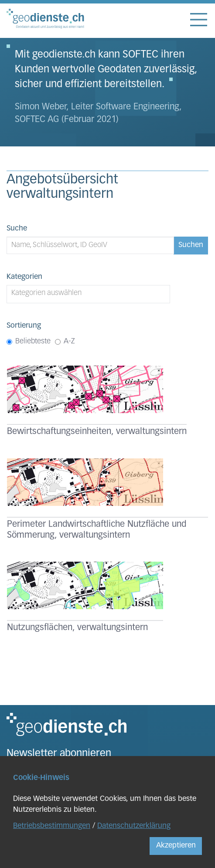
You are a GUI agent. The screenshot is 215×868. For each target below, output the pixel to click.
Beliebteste (29, 341)
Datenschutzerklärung (134, 826)
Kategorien (24, 277)
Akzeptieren (176, 846)
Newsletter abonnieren (59, 754)
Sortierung (24, 326)
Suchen (191, 245)
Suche (17, 229)
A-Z (65, 341)
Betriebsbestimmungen (52, 826)
